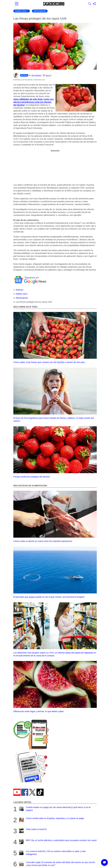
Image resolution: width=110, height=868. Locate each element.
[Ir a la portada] (54, 4)
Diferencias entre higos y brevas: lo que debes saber (55, 687)
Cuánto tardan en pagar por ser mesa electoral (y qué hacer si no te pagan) (55, 809)
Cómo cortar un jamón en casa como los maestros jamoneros (55, 517)
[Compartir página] (94, 4)
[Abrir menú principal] (17, 4)
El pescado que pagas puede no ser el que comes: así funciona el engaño (55, 572)
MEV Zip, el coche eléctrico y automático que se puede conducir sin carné (58, 842)
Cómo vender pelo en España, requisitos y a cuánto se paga (51, 820)
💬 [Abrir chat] (104, 862)
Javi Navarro (36, 75)
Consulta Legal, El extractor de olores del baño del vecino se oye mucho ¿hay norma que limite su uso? (57, 864)
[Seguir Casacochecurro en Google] (47, 75)
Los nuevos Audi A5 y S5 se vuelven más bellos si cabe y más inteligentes (52, 853)
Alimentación (40, 11)
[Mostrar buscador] (90, 4)
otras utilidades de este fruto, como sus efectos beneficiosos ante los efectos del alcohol (34, 102)
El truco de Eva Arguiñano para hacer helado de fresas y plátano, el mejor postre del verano (55, 395)
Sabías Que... (22, 11)
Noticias (20, 290)
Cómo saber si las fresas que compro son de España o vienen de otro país (55, 338)
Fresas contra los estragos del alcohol (55, 452)
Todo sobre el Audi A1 (33, 831)
